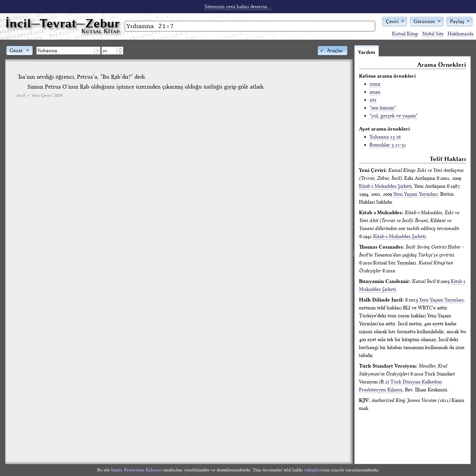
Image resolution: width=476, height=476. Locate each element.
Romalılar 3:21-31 (388, 145)
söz (373, 100)
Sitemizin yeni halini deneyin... (238, 7)
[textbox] (65, 51)
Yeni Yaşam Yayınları (416, 194)
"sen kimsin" (383, 108)
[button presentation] (97, 51)
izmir (375, 84)
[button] (395, 21)
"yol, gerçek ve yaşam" (394, 116)
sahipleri (314, 470)
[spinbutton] (109, 51)
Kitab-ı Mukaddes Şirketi (385, 186)
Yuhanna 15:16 (385, 137)
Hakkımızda (460, 34)
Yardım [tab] (367, 52)
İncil (62, 23)
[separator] (354, 255)
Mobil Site (433, 34)
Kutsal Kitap (405, 34)
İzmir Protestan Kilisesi (137, 470)
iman (375, 92)
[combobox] (68, 51)
